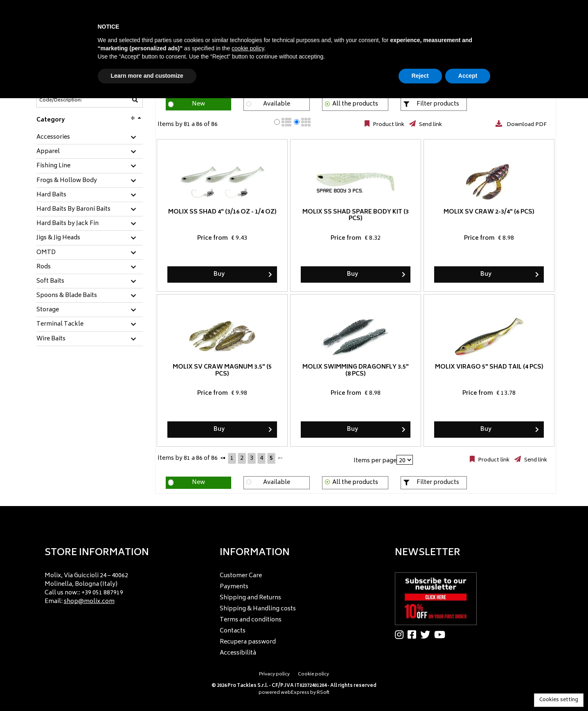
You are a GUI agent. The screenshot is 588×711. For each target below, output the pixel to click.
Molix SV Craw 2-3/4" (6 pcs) (489, 212)
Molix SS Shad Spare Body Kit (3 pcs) (356, 216)
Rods (44, 267)
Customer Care (241, 576)
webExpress (295, 693)
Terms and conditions (251, 620)
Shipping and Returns (250, 598)
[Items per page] (405, 460)
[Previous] (223, 458)
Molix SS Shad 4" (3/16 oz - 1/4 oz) (222, 212)
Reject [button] (420, 76)
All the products (355, 104)
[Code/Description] (70, 100)
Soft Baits (50, 281)
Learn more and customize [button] (147, 76)
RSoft (323, 693)
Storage (48, 310)
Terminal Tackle (60, 324)
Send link (430, 125)
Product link (388, 125)
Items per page (375, 461)
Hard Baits (51, 195)
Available (277, 104)
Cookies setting (559, 700)
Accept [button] (468, 76)
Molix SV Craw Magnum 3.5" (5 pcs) (222, 371)
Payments (234, 587)
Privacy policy (274, 674)
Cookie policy (313, 674)
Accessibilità (238, 653)
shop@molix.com (89, 602)
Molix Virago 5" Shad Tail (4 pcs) (489, 367)
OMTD (46, 253)
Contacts (233, 631)
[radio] (277, 122)
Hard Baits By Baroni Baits (73, 209)
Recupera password (248, 642)
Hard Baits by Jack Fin (68, 224)
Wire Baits (51, 339)
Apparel (48, 152)
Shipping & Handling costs (258, 609)
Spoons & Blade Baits (67, 296)
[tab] (90, 138)
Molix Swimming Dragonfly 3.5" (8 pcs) (356, 371)
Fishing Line (53, 166)
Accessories (53, 137)
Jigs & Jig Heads (58, 238)
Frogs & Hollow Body (67, 181)
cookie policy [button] (248, 48)
